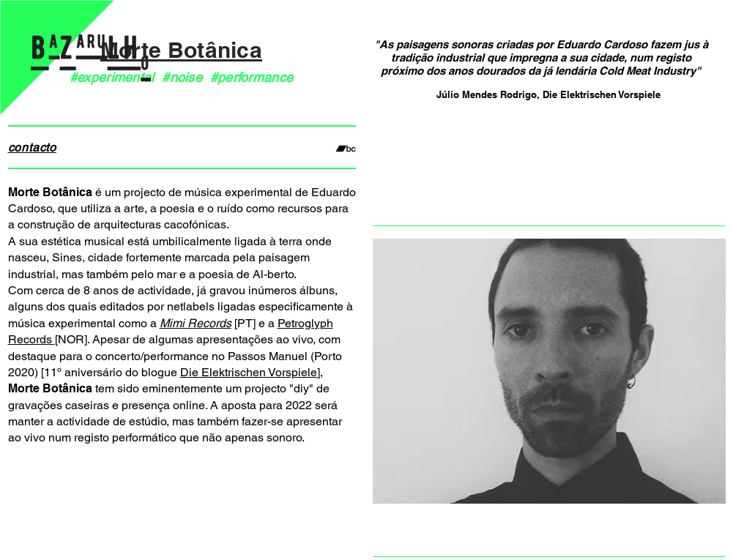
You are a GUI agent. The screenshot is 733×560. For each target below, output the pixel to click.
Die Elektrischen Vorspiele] (250, 372)
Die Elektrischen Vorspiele (602, 94)
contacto (32, 148)
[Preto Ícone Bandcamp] (346, 149)
